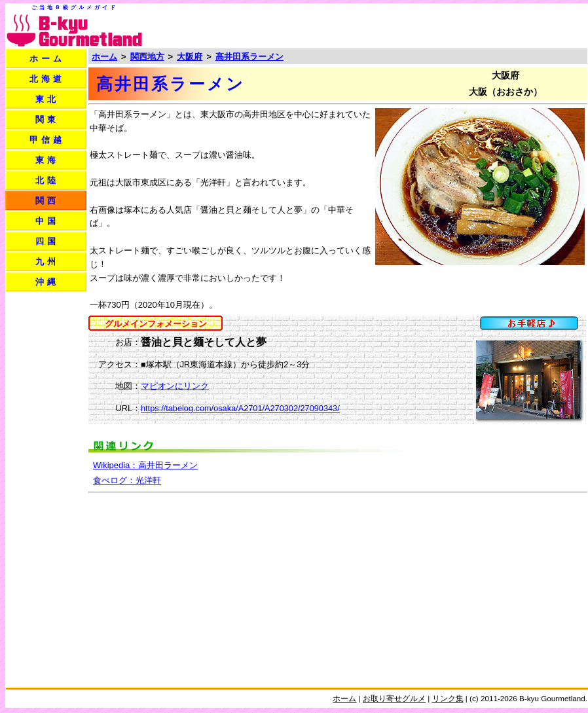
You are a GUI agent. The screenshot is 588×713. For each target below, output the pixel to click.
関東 (47, 119)
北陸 (47, 180)
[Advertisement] (46, 490)
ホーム (47, 59)
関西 (47, 201)
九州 (47, 262)
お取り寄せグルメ (394, 698)
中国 (47, 221)
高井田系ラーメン (249, 57)
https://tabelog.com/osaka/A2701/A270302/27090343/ (240, 408)
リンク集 (448, 698)
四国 (47, 241)
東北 (47, 99)
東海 (47, 160)
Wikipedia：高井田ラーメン (145, 465)
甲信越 (47, 140)
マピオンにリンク (175, 386)
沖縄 (47, 282)
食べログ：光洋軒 (127, 480)
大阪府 (190, 57)
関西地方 (147, 57)
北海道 (47, 79)
